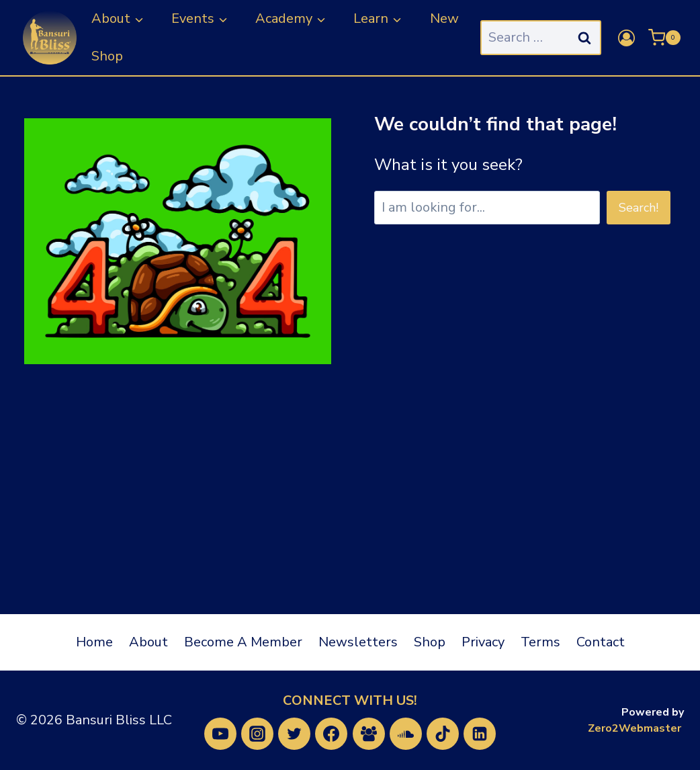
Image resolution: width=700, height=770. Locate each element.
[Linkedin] (480, 734)
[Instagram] (257, 734)
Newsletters (358, 642)
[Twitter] (294, 734)
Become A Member (243, 642)
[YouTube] (220, 734)
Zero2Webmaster (635, 728)
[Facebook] (331, 734)
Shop (107, 56)
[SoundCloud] (406, 734)
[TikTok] (443, 734)
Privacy (483, 642)
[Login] (626, 38)
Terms (540, 642)
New (444, 18)
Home (94, 642)
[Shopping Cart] (664, 38)
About (148, 642)
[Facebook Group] (369, 734)
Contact (601, 642)
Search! (639, 208)
